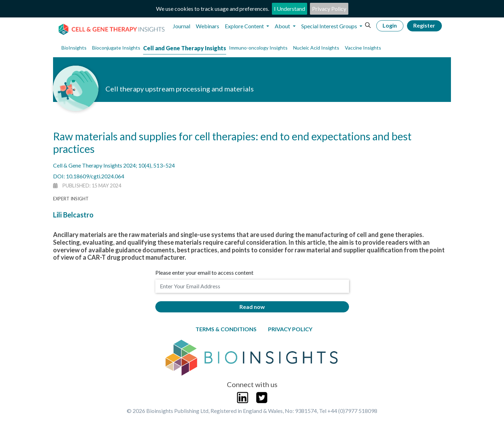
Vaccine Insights (363, 48)
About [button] (283, 26)
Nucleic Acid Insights (316, 48)
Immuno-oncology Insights (258, 48)
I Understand (290, 9)
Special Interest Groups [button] (330, 26)
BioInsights (74, 48)
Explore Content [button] (245, 26)
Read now (252, 307)
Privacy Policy (329, 9)
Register (424, 25)
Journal (181, 26)
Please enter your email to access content (204, 272)
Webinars (207, 26)
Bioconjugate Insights (116, 48)
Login (390, 25)
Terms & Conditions (226, 329)
